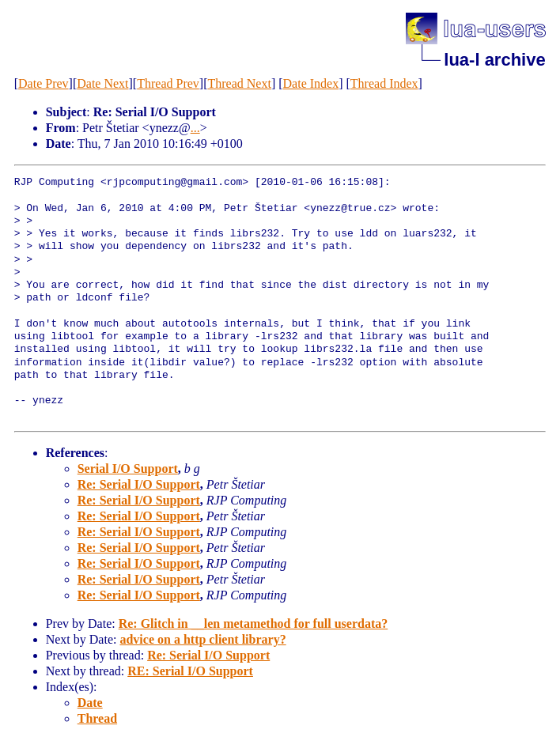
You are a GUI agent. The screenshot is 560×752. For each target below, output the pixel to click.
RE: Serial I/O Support (190, 671)
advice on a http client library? (202, 639)
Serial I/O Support (128, 469)
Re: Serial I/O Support (139, 484)
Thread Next (239, 83)
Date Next (102, 83)
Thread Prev (168, 83)
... (195, 128)
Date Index (311, 83)
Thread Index (384, 83)
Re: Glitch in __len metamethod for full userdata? (254, 624)
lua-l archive (494, 60)
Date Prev (44, 83)
